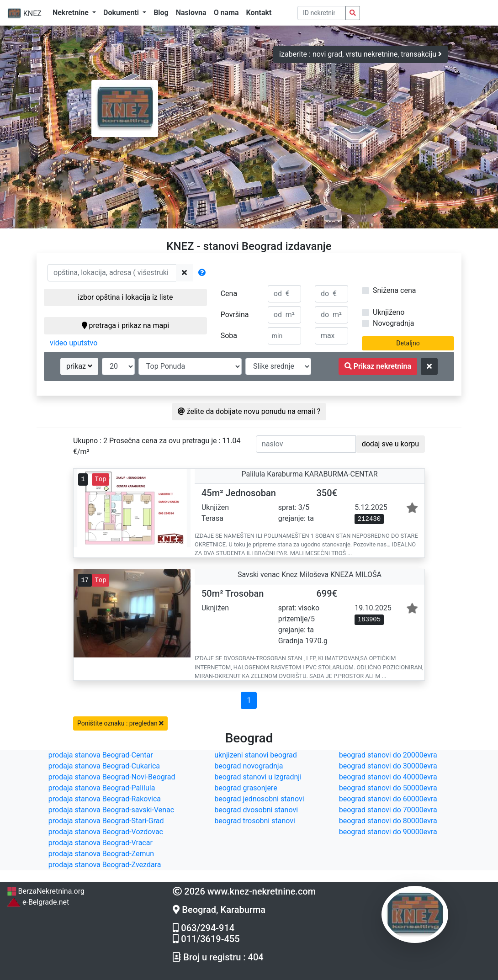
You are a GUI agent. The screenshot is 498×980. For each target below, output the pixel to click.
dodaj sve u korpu (390, 444)
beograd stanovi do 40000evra (388, 777)
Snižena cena (394, 290)
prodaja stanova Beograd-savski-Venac (111, 810)
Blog (161, 13)
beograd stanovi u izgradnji (258, 777)
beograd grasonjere (246, 788)
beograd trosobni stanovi (255, 821)
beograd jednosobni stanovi (259, 799)
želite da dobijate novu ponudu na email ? (249, 411)
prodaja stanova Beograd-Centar (101, 755)
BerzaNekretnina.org (46, 891)
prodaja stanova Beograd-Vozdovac (106, 832)
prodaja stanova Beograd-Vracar (101, 843)
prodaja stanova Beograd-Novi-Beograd (112, 777)
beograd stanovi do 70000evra (388, 810)
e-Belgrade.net (38, 902)
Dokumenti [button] (122, 13)
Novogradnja (393, 323)
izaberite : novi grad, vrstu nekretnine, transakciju (360, 54)
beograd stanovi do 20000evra (388, 755)
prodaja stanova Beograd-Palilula (102, 788)
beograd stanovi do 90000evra (388, 832)
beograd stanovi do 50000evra (388, 788)
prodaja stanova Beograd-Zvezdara (105, 865)
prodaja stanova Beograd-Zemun (101, 854)
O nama (226, 13)
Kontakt (259, 13)
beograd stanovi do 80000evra (388, 821)
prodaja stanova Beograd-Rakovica (105, 799)
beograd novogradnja (249, 766)
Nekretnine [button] (72, 13)
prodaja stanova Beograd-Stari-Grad (106, 821)
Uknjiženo (389, 312)
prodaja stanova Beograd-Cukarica (104, 766)
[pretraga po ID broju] (322, 13)
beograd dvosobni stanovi (256, 810)
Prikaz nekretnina (378, 366)
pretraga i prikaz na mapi (125, 326)
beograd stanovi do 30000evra (388, 766)
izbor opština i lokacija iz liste (125, 297)
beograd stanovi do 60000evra (388, 799)
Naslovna (191, 13)
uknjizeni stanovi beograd (256, 755)
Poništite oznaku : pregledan (120, 723)
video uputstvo (74, 343)
